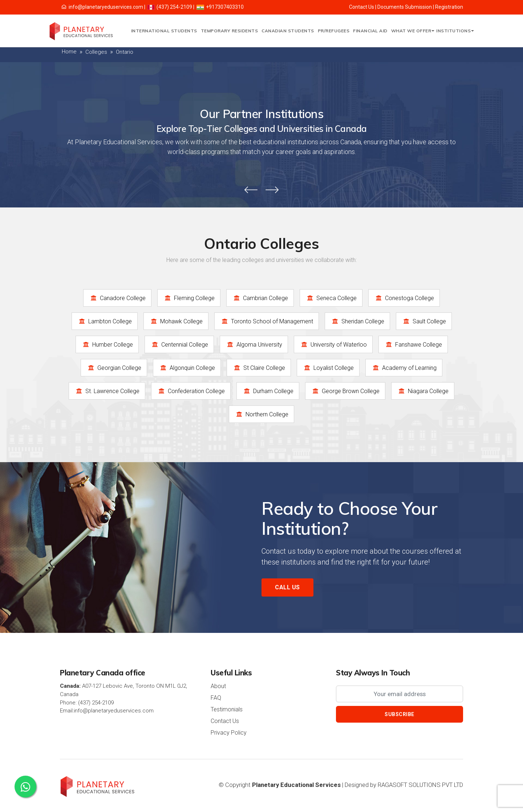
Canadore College (117, 298)
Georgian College (114, 368)
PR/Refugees (334, 31)
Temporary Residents (230, 31)
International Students (164, 31)
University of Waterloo (333, 344)
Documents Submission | (406, 7)
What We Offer (412, 31)
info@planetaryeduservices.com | (104, 7)
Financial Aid (370, 31)
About (218, 686)
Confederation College (191, 391)
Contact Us (225, 721)
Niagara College (423, 391)
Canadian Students (288, 31)
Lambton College (105, 321)
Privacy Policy (229, 733)
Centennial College (179, 344)
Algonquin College (187, 368)
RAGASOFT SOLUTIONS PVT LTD (420, 785)
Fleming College (189, 298)
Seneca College (331, 298)
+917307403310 (220, 7)
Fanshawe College (413, 344)
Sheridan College (357, 321)
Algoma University (254, 344)
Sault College (424, 321)
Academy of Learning (404, 368)
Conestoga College (404, 298)
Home (69, 52)
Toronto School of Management (267, 321)
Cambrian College (260, 298)
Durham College (268, 391)
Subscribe (400, 714)
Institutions (454, 31)
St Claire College (259, 368)
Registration (449, 7)
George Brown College (345, 391)
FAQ (216, 698)
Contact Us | (363, 7)
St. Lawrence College (107, 391)
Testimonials (227, 709)
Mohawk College (176, 321)
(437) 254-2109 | (170, 7)
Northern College (261, 414)
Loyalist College (328, 368)
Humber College (107, 344)
